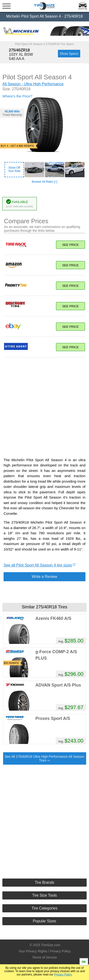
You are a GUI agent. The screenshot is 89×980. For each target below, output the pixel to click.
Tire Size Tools (44, 895)
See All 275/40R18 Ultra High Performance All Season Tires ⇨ (44, 758)
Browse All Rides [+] (44, 182)
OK (84, 962)
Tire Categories (44, 908)
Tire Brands (44, 882)
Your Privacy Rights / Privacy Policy (44, 951)
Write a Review (44, 577)
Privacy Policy (63, 975)
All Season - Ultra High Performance (33, 84)
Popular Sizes (44, 921)
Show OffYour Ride (14, 169)
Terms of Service (44, 957)
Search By (83, 9)
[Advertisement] (45, 405)
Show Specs (69, 54)
